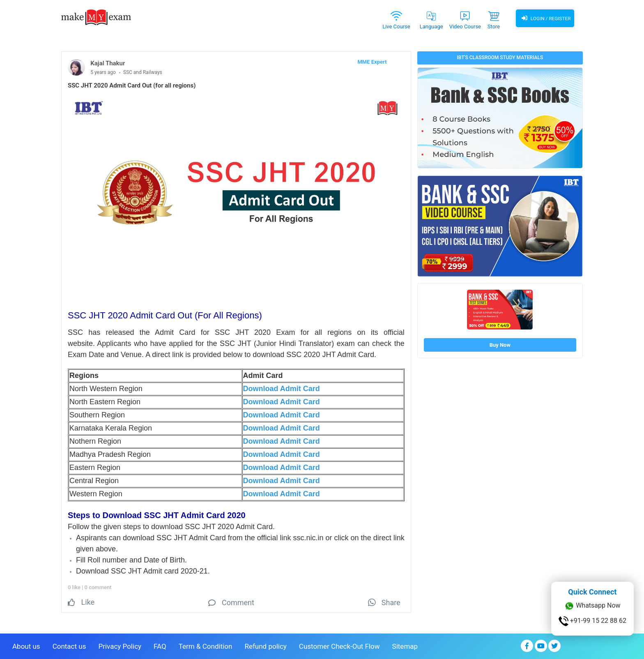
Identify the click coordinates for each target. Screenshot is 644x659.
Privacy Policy (120, 645)
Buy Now (500, 345)
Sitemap (405, 645)
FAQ (160, 645)
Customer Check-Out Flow (339, 645)
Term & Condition (206, 645)
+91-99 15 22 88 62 (592, 621)
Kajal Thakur (108, 63)
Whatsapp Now (592, 606)
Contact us (69, 645)
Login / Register (545, 18)
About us (26, 645)
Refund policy (265, 645)
